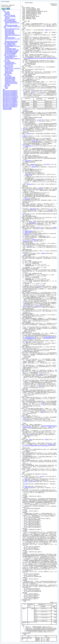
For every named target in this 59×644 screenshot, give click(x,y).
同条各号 (40, 306)
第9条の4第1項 (35, 141)
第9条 (30, 439)
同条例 (50, 427)
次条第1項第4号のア (29, 146)
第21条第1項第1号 (48, 338)
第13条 (30, 481)
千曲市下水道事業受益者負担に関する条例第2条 (40, 58)
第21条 (26, 486)
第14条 (35, 481)
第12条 (28, 306)
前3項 (24, 214)
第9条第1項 (33, 164)
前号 (26, 302)
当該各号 (47, 30)
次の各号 (39, 120)
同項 (36, 166)
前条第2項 (43, 253)
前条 (26, 236)
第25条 (42, 412)
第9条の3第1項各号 (29, 231)
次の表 (32, 92)
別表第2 (47, 439)
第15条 (26, 484)
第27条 (31, 488)
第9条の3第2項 (26, 241)
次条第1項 (33, 167)
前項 (24, 129)
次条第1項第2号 (28, 161)
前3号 (26, 109)
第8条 (26, 479)
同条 (44, 405)
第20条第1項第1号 (30, 337)
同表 (24, 93)
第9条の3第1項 (32, 222)
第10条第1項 (27, 199)
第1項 (27, 342)
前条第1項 (29, 134)
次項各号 (41, 188)
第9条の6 (27, 234)
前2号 (40, 386)
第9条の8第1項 (28, 174)
